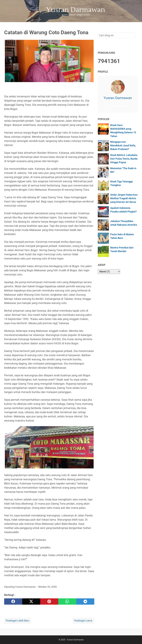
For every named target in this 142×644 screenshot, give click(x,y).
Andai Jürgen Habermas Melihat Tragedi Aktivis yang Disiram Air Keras (124, 198)
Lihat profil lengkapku (118, 106)
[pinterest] (49, 601)
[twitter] (31, 601)
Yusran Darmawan (118, 98)
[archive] (109, 272)
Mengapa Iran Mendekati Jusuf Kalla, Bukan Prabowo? (123, 146)
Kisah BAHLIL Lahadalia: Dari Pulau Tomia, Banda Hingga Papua (124, 159)
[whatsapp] (67, 601)
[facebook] (13, 601)
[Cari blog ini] (136, 27)
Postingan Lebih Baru (18, 621)
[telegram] (85, 601)
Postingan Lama (83, 621)
